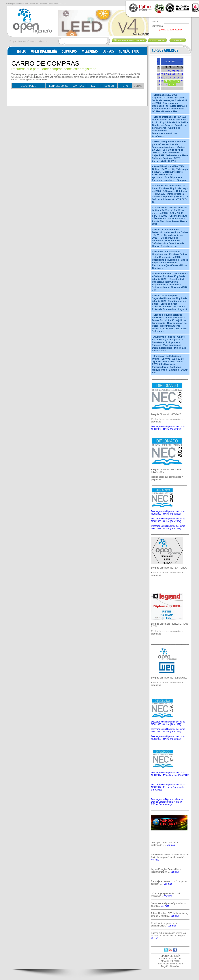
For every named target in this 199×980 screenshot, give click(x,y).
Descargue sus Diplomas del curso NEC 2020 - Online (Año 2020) (168, 738)
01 (169, 71)
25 (182, 81)
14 (165, 78)
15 (169, 78)
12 (159, 78)
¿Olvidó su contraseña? (170, 30)
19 (159, 81)
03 (178, 71)
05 (159, 74)
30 (174, 85)
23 (174, 81)
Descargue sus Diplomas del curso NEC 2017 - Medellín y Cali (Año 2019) (170, 774)
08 (169, 74)
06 (162, 74)
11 (182, 74)
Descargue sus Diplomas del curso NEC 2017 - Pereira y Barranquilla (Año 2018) (168, 787)
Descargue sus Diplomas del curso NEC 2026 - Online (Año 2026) (168, 428)
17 (178, 78)
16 (174, 78)
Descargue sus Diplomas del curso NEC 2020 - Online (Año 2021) (168, 730)
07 (165, 74)
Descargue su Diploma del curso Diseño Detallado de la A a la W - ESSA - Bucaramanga (167, 802)
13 (162, 78)
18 (182, 78)
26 (159, 85)
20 (162, 81)
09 (174, 74)
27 (162, 85)
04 (182, 71)
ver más (171, 845)
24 (178, 81)
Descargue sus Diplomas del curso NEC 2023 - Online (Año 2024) (168, 520)
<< (159, 62)
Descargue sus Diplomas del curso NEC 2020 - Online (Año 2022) (168, 723)
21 (166, 81)
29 (170, 85)
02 (174, 71)
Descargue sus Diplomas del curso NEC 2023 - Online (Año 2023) (168, 527)
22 (170, 81)
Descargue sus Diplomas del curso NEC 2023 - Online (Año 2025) (168, 513)
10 (178, 74)
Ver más (155, 860)
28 (165, 85)
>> (182, 62)
